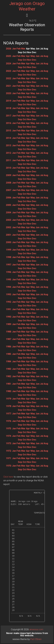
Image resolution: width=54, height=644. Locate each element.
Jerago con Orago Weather (27, 6)
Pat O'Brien (36, 639)
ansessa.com (36, 629)
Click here (8, 477)
